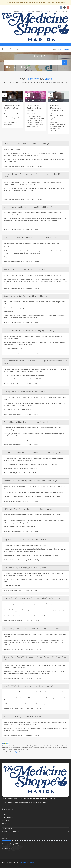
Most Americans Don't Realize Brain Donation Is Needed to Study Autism (33, 452)
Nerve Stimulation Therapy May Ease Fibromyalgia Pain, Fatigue (30, 330)
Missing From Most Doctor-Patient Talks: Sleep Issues (25, 392)
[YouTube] (7, 865)
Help (23, 11)
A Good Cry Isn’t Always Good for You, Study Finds (12, 108)
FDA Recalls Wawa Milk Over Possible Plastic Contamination (28, 509)
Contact (5, 823)
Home (54, 49)
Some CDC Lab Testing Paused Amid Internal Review (25, 296)
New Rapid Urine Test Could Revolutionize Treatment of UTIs (29, 686)
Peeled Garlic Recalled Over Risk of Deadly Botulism (25, 270)
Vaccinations (6, 820)
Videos (24, 67)
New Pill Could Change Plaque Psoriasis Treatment (25, 716)
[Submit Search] (65, 63)
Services (5, 815)
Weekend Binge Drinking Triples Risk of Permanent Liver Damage (30, 481)
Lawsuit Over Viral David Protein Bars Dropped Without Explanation (32, 598)
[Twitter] (5, 865)
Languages (17, 11)
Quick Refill (39, 11)
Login (67, 11)
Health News (11, 67)
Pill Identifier (30, 11)
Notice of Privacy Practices (10, 832)
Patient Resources (8, 818)
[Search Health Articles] (33, 63)
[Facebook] (3, 865)
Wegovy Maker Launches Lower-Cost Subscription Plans (26, 539)
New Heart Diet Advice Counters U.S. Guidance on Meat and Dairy (31, 237)
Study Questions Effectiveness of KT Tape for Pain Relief (57, 108)
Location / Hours (49, 11)
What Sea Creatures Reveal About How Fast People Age (26, 144)
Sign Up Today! (60, 11)
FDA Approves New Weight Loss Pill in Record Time (25, 568)
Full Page (39, 166)
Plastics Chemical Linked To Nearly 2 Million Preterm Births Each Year (32, 422)
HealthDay (14, 752)
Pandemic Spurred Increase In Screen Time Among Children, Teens (32, 628)
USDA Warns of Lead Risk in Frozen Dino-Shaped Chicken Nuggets (31, 207)
